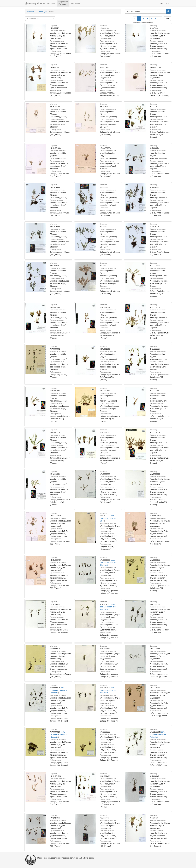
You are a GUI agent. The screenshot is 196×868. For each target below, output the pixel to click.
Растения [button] (63, 4)
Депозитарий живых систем (40, 3)
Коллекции (76, 3)
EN (168, 3)
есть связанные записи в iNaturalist (108, 563)
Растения (31, 12)
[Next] (160, 19)
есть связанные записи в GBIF (108, 518)
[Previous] (135, 19)
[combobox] (40, 19)
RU (161, 3)
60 (167, 19)
